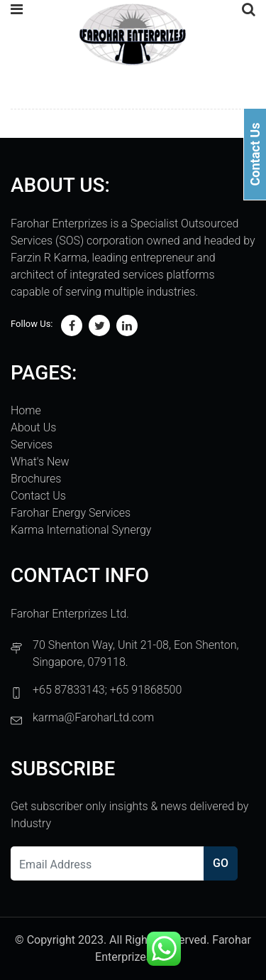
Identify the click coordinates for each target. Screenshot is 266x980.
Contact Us (38, 496)
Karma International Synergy (81, 530)
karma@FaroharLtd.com (93, 717)
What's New (40, 462)
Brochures (36, 479)
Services (32, 445)
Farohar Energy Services (71, 513)
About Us (33, 427)
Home (26, 410)
